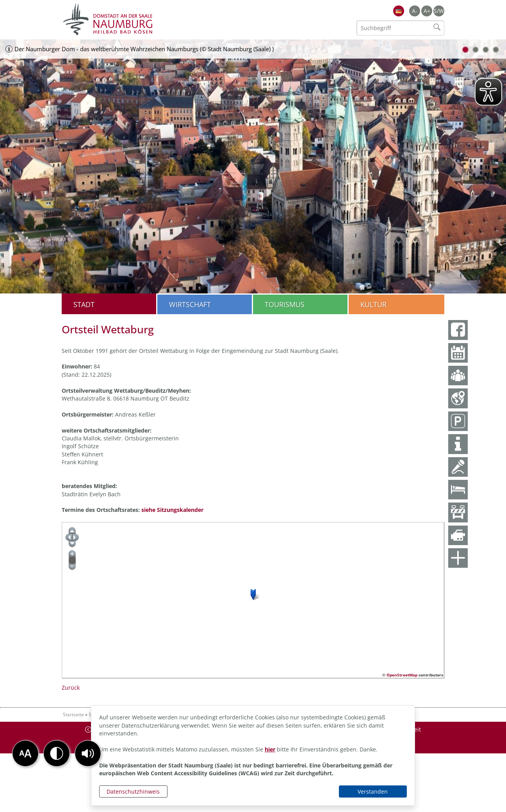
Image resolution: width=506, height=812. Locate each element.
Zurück (71, 688)
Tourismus (285, 304)
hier (270, 749)
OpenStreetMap (402, 675)
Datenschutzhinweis (133, 791)
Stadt (84, 304)
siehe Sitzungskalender (172, 510)
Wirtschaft (190, 304)
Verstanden (373, 791)
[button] (88, 753)
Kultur (373, 304)
